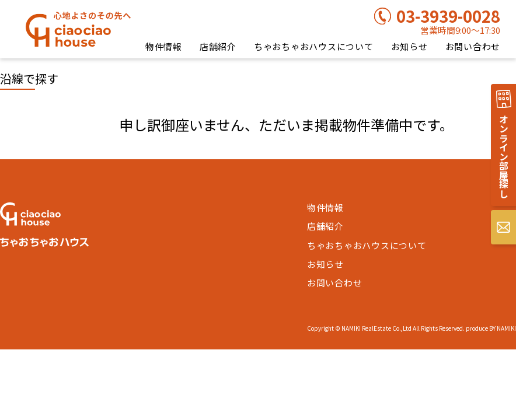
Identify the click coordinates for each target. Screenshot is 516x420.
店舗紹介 (218, 46)
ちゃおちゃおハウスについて (314, 46)
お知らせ (409, 46)
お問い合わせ (473, 46)
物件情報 (164, 46)
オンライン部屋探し (504, 156)
